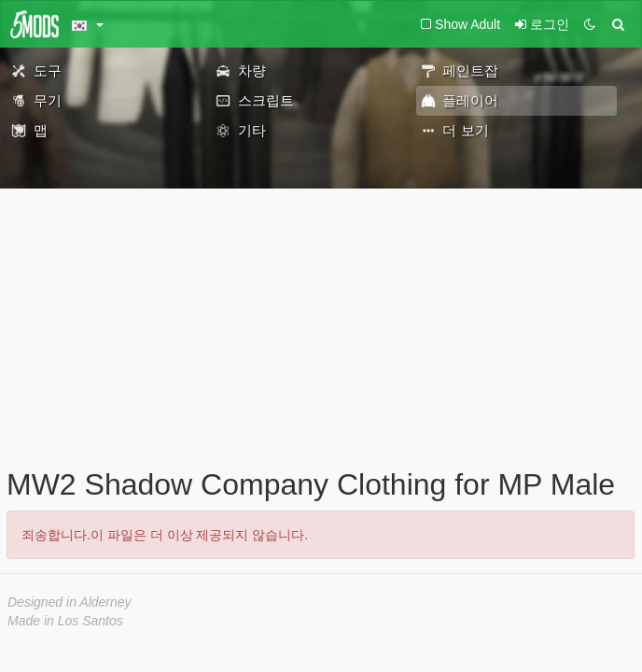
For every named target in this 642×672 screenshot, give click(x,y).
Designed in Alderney (70, 602)
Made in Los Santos (65, 621)
